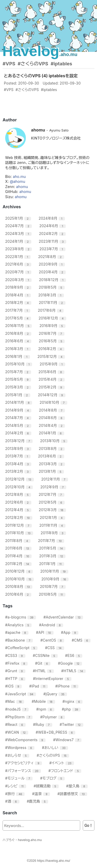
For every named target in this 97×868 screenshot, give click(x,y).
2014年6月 (53, 418)
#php (72, 709)
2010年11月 (55, 571)
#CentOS (53, 640)
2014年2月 (19, 433)
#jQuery (56, 694)
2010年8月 (19, 586)
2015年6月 (52, 372)
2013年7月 (18, 456)
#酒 (13, 801)
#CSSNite (46, 655)
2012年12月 (20, 479)
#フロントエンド (65, 771)
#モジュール (20, 778)
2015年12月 (52, 356)
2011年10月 (20, 533)
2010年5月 (53, 594)
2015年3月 (19, 387)
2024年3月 (19, 234)
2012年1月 (53, 518)
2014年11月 (19, 402)
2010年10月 (20, 579)
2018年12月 (53, 280)
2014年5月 (19, 425)
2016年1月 (18, 356)
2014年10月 (54, 402)
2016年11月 (19, 326)
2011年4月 (19, 556)
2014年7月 (19, 418)
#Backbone (20, 640)
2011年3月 (53, 556)
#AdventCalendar (64, 617)
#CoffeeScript (22, 648)
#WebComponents (26, 740)
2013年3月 (53, 464)
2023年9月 (19, 249)
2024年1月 (19, 241)
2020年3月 (19, 280)
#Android (52, 625)
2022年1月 (18, 257)
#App (70, 632)
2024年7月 (19, 226)
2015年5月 (19, 379)
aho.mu (19, 176)
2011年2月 (19, 564)
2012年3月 (53, 510)
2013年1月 (52, 471)
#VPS (9, 64)
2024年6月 (53, 226)
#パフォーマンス (24, 771)
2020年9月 (53, 264)
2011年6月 (19, 548)
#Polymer (53, 717)
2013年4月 (19, 464)
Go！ (89, 825)
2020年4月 (53, 272)
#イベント (62, 763)
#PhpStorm (20, 717)
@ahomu (17, 181)
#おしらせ (18, 755)
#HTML (44, 671)
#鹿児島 (38, 801)
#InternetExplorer (53, 679)
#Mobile (44, 701)
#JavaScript (21, 694)
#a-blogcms (21, 617)
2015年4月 (52, 379)
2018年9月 (19, 287)
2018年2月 (19, 303)
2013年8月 (53, 449)
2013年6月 (52, 456)
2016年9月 (53, 326)
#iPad (39, 686)
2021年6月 (19, 264)
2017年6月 (51, 310)
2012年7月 (52, 494)
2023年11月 (53, 241)
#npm (46, 709)
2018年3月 (52, 295)
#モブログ (53, 778)
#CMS (82, 640)
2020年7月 (19, 272)
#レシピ (16, 786)
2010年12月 (20, 571)
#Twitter (72, 724)
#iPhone (68, 686)
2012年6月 (19, 502)
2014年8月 (53, 410)
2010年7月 (53, 586)
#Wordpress (20, 748)
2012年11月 (55, 479)
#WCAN (17, 732)
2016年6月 (19, 341)
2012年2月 (19, 518)
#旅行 (16, 794)
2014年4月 (53, 425)
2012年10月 (20, 487)
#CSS (55, 648)
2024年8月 (52, 218)
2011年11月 (53, 525)
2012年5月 (52, 502)
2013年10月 (54, 441)
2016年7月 (52, 333)
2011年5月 (53, 548)
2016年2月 (52, 349)
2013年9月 (19, 449)
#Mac (15, 701)
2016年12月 (53, 318)
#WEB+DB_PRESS (56, 732)
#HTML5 (74, 671)
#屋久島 (78, 786)
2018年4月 (19, 295)
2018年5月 (52, 287)
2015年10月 (19, 364)
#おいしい (56, 748)
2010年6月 (19, 594)
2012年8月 (19, 494)
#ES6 (74, 655)
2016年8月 (19, 333)
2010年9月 (56, 579)
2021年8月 (52, 257)
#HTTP (16, 679)
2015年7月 (19, 372)
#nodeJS (18, 709)
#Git (43, 663)
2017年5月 (19, 318)
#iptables (61, 64)
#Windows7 (68, 740)
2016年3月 (19, 349)
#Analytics (19, 625)
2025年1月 (19, 218)
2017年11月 (53, 303)
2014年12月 (52, 395)
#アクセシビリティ (24, 763)
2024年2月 (53, 234)
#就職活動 (47, 786)
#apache (17, 632)
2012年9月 (54, 487)
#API (45, 632)
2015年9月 (53, 364)
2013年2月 (19, 471)
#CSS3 (16, 655)
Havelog (40, 51)
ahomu (22, 187)
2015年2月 (52, 387)
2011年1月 (52, 564)
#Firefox (17, 663)
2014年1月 (52, 433)
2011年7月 (52, 541)
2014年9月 (19, 410)
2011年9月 (54, 533)
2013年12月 (20, 441)
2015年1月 (18, 395)
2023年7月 (53, 249)
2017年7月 (18, 310)
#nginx (73, 701)
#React (16, 724)
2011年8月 (18, 541)
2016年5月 (52, 341)
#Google (71, 663)
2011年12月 (19, 525)
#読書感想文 (73, 794)
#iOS (14, 686)
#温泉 (42, 794)
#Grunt (16, 671)
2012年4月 (19, 510)
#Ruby (43, 724)
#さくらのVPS (33, 64)
